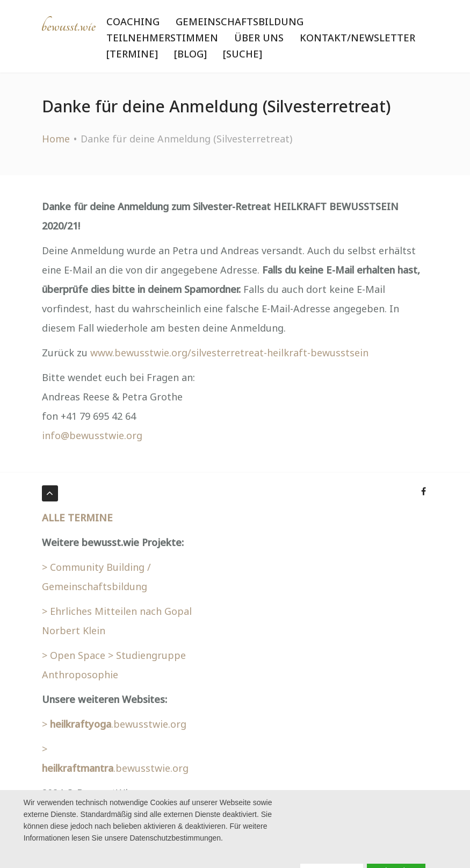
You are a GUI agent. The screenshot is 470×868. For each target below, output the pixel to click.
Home (56, 139)
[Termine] (132, 54)
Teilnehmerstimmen (162, 38)
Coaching (133, 21)
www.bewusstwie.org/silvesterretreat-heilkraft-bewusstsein (229, 353)
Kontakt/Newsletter (357, 38)
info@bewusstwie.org (92, 435)
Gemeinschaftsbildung (240, 21)
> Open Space (74, 655)
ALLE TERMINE (77, 518)
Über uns (259, 38)
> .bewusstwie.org (114, 724)
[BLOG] (190, 54)
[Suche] (243, 54)
